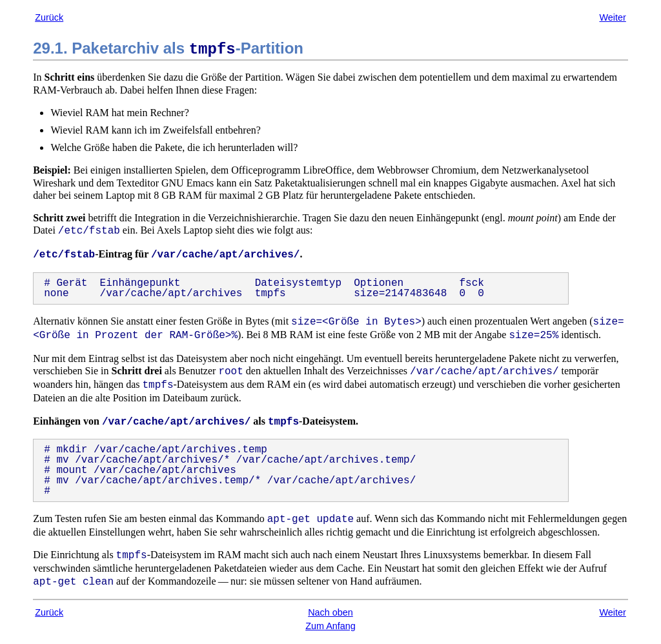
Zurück (49, 17)
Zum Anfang (330, 626)
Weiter (612, 17)
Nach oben (330, 612)
